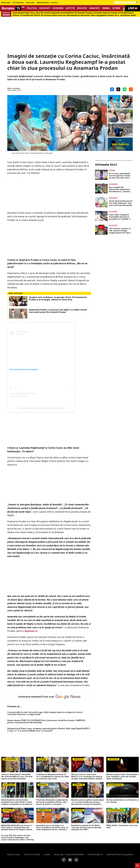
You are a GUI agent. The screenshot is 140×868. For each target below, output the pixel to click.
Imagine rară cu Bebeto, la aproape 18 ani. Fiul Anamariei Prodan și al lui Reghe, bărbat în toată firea (58, 298)
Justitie (70, 8)
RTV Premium (18, 3)
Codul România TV (95, 854)
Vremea (106, 8)
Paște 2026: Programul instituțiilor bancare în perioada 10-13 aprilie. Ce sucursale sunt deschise (120, 217)
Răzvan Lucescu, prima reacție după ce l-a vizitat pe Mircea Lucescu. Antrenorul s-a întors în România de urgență (87, 802)
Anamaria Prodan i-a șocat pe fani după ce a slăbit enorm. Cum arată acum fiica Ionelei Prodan (58, 311)
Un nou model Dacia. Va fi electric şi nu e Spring (122, 801)
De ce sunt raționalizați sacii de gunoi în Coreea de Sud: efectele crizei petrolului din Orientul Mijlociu (120, 176)
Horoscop (30, 3)
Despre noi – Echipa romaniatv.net (69, 854)
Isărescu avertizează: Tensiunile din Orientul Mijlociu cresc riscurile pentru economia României (17, 777)
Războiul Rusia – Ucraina (47, 3)
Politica (32, 8)
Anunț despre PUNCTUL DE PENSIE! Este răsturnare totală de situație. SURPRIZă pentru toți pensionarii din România (46, 722)
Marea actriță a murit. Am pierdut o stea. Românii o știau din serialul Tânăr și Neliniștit (122, 777)
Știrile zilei (6, 3)
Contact (47, 854)
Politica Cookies (14, 854)
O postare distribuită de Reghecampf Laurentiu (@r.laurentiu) (41, 408)
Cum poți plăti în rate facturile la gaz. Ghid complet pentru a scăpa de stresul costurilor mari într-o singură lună (45, 713)
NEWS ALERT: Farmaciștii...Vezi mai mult (122, 827)
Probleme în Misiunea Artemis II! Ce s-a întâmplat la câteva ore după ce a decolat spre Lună (52, 777)
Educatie (82, 8)
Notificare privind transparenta (120, 854)
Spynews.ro (31, 631)
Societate (45, 8)
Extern (116, 8)
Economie (58, 8)
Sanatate (94, 8)
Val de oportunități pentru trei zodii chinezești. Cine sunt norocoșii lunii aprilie (121, 203)
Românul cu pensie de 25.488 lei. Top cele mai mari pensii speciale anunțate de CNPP (86, 828)
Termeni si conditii (32, 854)
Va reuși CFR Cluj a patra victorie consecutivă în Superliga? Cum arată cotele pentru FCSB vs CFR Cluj (17, 838)
